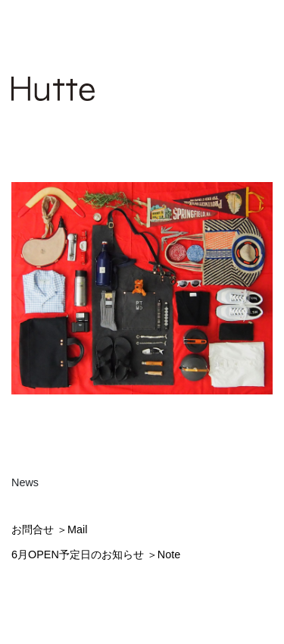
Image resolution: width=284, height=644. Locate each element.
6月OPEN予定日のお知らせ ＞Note (96, 554)
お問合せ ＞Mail (49, 529)
